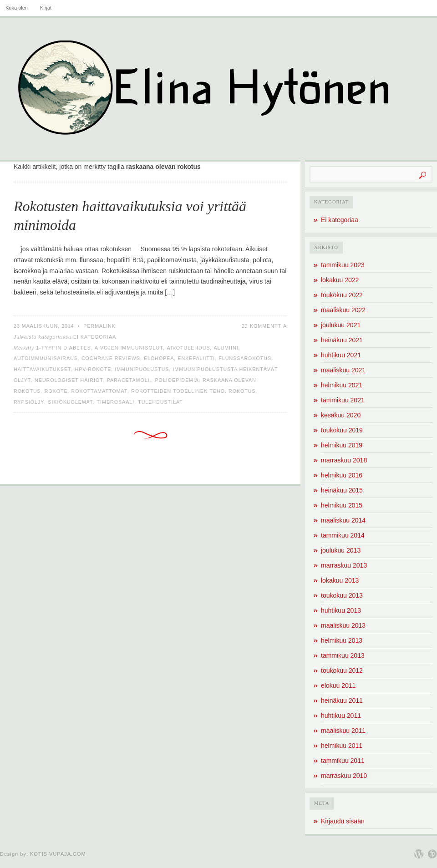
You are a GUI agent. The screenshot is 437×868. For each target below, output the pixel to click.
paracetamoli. (129, 380)
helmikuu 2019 (342, 445)
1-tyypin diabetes (64, 348)
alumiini (226, 348)
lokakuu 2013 (340, 580)
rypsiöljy (29, 402)
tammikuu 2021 (343, 400)
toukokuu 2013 (342, 595)
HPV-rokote (93, 369)
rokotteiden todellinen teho (178, 391)
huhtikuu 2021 (341, 355)
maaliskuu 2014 (343, 520)
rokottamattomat (100, 391)
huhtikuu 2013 (341, 610)
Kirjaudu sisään (343, 821)
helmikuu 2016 (342, 475)
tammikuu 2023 (343, 265)
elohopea (159, 358)
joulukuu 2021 (341, 325)
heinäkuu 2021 (342, 340)
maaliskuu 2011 (343, 731)
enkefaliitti (196, 358)
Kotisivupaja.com (58, 854)
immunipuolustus (142, 369)
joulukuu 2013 (341, 550)
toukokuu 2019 (342, 430)
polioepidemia (177, 380)
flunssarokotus (245, 358)
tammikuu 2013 (343, 655)
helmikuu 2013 (342, 640)
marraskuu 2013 (344, 565)
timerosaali (116, 402)
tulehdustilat (160, 402)
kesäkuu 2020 (341, 415)
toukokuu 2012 (342, 670)
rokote (56, 391)
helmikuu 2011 (342, 746)
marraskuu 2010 (344, 776)
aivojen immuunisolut (129, 348)
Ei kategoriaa (95, 337)
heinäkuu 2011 (342, 700)
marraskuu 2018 (344, 460)
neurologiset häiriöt (69, 380)
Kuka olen (17, 8)
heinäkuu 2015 (342, 490)
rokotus (242, 391)
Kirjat (46, 8)
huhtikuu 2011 (341, 716)
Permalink (99, 326)
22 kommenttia (264, 326)
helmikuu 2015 (342, 505)
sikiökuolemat (70, 402)
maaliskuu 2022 (343, 310)
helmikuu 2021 (342, 385)
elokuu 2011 (338, 685)
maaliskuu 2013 (343, 625)
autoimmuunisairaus (46, 358)
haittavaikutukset (43, 369)
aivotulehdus (189, 348)
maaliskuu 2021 (343, 370)
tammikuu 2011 (343, 761)
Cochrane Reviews (111, 358)
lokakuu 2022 (340, 280)
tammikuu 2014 (343, 535)
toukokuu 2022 (342, 295)
